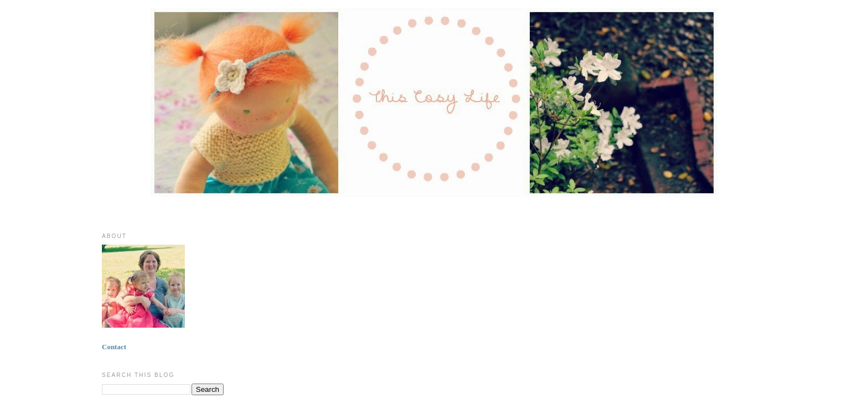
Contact (114, 347)
